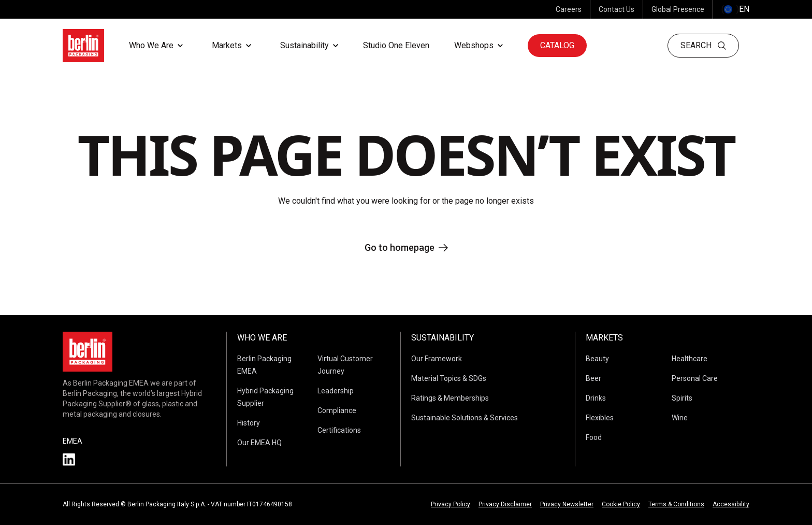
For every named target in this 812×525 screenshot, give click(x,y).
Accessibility (731, 504)
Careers (569, 9)
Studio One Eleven (396, 45)
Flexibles (600, 418)
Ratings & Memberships (450, 398)
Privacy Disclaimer (505, 504)
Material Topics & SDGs (449, 378)
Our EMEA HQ (259, 443)
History (249, 423)
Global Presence (678, 9)
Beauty (597, 359)
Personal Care (695, 378)
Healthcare (690, 359)
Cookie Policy (621, 504)
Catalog (557, 45)
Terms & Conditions (676, 504)
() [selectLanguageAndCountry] (735, 9)
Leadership (336, 391)
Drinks (596, 398)
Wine (680, 418)
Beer (593, 378)
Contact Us (617, 9)
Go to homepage (406, 247)
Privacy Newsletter (567, 504)
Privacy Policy (451, 504)
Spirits (682, 398)
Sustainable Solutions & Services (465, 418)
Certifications (339, 430)
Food (594, 437)
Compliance (337, 410)
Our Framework (437, 359)
